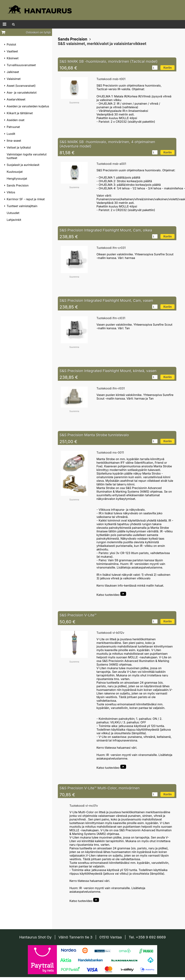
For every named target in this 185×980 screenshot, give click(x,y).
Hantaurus (61, 24)
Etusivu (43, 24)
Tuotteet (27, 24)
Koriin (167, 68)
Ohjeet (98, 24)
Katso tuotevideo (111, 595)
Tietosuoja (115, 24)
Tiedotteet (81, 24)
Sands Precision (73, 39)
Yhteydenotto (137, 24)
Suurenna (74, 103)
